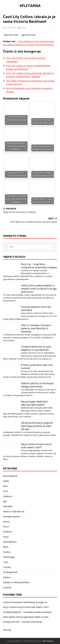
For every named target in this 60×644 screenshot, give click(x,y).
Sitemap (7, 630)
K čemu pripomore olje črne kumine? (37, 367)
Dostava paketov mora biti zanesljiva (36, 308)
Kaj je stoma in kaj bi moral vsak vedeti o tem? (36, 446)
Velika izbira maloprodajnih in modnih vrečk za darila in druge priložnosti (39, 289)
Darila (6, 481)
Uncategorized (10, 572)
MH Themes (48, 641)
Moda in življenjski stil (14, 511)
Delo (5, 486)
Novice (6, 522)
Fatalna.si (8, 496)
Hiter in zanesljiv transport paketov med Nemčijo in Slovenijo (36, 328)
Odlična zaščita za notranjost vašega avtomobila (37, 385)
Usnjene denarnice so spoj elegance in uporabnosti (36, 348)
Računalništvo (10, 542)
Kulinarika (8, 506)
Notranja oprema (12, 516)
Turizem (7, 567)
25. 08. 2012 (11, 28)
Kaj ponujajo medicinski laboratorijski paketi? (34, 403)
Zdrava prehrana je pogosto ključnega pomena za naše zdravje (37, 426)
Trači (5, 562)
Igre (5, 501)
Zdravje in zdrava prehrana (16, 582)
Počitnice (7, 532)
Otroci (6, 527)
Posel (6, 537)
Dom (6, 491)
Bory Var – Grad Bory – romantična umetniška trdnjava (39, 266)
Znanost (7, 587)
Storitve (7, 552)
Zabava (7, 577)
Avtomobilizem (10, 476)
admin (23, 28)
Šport (6, 547)
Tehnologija (9, 557)
